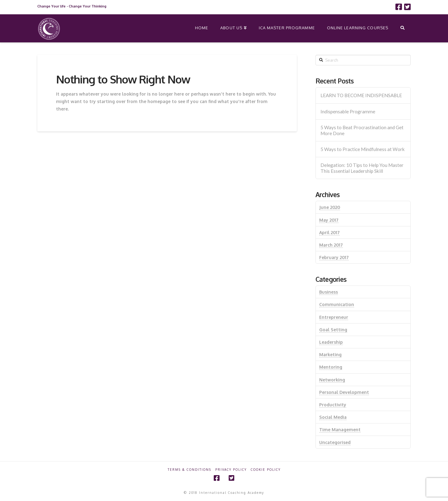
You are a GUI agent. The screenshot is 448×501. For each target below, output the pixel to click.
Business (329, 292)
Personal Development (344, 392)
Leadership (331, 342)
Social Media (333, 417)
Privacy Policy (231, 470)
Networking (332, 380)
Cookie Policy (266, 470)
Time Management (340, 430)
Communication (337, 304)
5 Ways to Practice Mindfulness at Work (363, 149)
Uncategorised (335, 442)
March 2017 (331, 245)
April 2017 (329, 232)
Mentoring (331, 367)
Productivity (333, 405)
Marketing (330, 354)
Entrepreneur (334, 317)
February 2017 (334, 257)
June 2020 (330, 207)
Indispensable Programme (348, 111)
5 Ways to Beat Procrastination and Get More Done (362, 130)
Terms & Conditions (189, 470)
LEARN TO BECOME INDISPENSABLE (361, 95)
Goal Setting (333, 330)
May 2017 (329, 220)
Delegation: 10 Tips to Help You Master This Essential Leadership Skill (362, 168)
